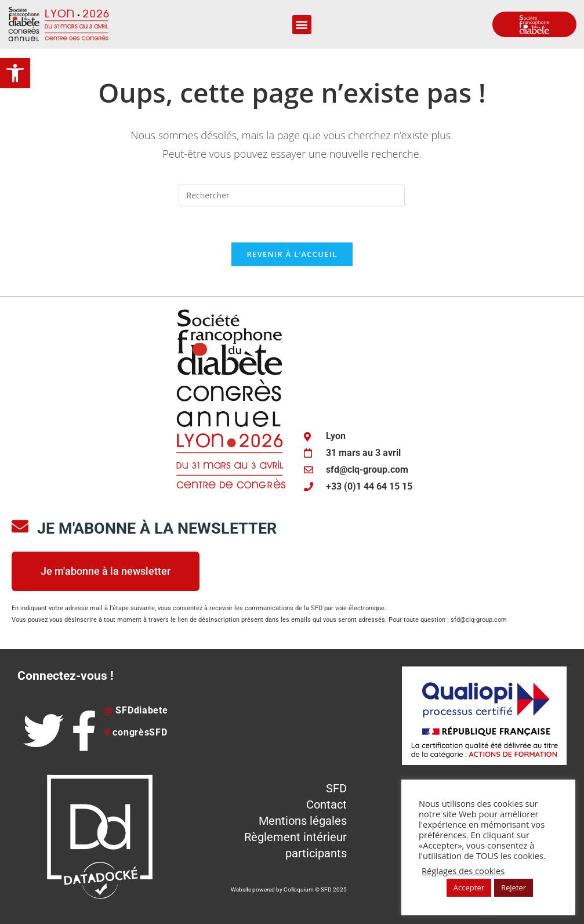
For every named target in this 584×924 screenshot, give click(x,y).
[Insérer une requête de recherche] (292, 195)
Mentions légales (303, 821)
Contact (327, 805)
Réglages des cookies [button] (463, 871)
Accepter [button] (469, 887)
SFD (336, 788)
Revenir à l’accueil (292, 254)
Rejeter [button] (514, 887)
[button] (15, 73)
